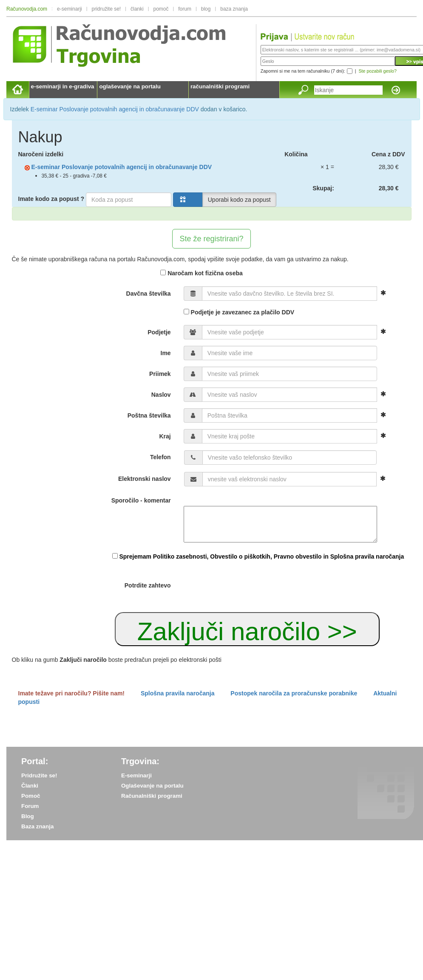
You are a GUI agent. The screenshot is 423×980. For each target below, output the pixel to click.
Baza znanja (37, 826)
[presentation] (248, 586)
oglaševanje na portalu (130, 86)
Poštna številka (149, 415)
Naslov (161, 395)
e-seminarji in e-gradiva (63, 86)
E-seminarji (136, 775)
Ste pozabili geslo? (377, 71)
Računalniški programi (152, 796)
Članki (30, 786)
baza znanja (234, 9)
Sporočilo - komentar (141, 500)
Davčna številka (149, 294)
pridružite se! (106, 9)
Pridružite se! (39, 775)
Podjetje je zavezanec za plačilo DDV (239, 312)
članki (137, 9)
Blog (28, 816)
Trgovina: (140, 761)
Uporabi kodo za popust (239, 200)
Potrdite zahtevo (148, 585)
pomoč (161, 9)
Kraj (165, 436)
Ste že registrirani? (211, 239)
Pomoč (31, 796)
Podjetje (159, 332)
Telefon (160, 457)
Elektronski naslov (145, 479)
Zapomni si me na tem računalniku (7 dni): (303, 71)
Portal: (35, 761)
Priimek (160, 374)
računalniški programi (220, 86)
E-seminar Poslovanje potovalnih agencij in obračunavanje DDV (115, 109)
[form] (212, 392)
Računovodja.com (27, 9)
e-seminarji (70, 9)
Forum (30, 806)
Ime (166, 353)
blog (206, 9)
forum (185, 9)
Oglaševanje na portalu (152, 786)
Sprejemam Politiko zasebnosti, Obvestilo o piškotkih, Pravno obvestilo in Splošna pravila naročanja (261, 556)
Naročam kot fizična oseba (202, 273)
